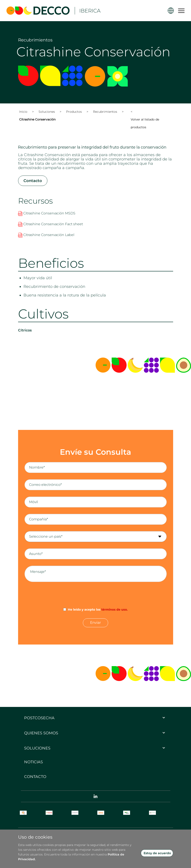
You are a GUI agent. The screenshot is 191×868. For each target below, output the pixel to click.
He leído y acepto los (98, 610)
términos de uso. (115, 610)
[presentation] (96, 595)
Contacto (33, 181)
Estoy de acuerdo (157, 853)
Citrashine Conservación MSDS (47, 213)
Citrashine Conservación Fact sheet (50, 224)
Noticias (33, 762)
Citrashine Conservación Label (46, 235)
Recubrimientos (105, 112)
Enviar (95, 623)
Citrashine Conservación (37, 120)
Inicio (23, 112)
